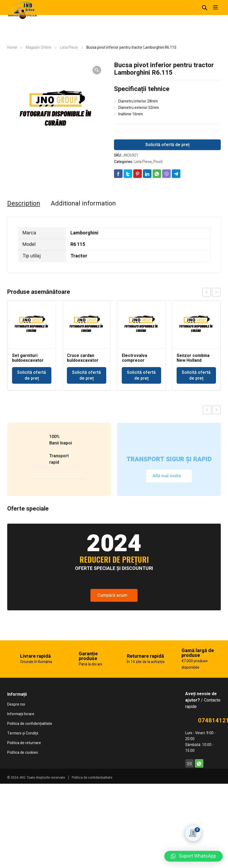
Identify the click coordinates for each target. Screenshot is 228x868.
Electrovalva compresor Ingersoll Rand (136, 360)
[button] (193, 856)
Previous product (207, 410)
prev (207, 292)
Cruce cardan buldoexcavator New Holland (83, 360)
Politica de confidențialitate (92, 863)
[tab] (24, 204)
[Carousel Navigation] (211, 292)
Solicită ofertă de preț (167, 145)
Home (12, 47)
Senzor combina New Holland (193, 358)
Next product (216, 410)
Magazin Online (39, 47)
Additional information (83, 204)
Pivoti (158, 162)
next (216, 292)
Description (24, 204)
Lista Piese (69, 47)
